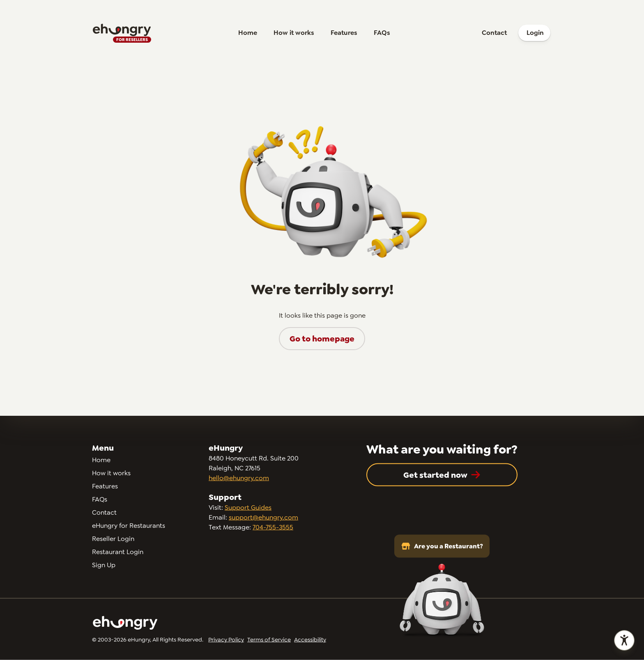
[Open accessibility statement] (624, 640)
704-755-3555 (273, 527)
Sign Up (104, 565)
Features (344, 33)
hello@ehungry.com (239, 478)
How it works (294, 33)
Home (248, 33)
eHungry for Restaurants (129, 526)
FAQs (382, 33)
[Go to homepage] (122, 33)
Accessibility (310, 639)
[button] (322, 339)
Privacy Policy (226, 639)
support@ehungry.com (263, 517)
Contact (494, 33)
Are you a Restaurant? (442, 546)
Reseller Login (113, 539)
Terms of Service (269, 639)
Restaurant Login (118, 552)
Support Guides (248, 508)
